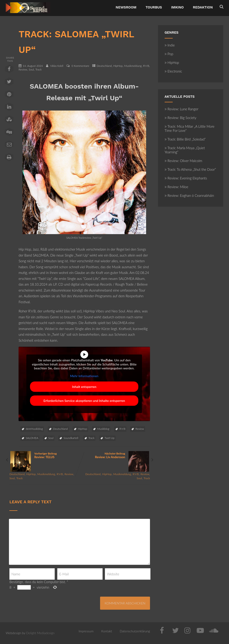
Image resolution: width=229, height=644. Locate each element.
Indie (170, 45)
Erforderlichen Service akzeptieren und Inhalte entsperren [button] (84, 401)
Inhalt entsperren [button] (84, 387)
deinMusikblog (34, 429)
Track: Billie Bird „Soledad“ (185, 139)
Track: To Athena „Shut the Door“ (190, 169)
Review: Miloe (177, 187)
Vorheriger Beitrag (45, 455)
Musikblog (103, 429)
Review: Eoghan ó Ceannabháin (189, 195)
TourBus (154, 7)
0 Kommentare (80, 66)
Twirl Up (109, 438)
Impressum (86, 631)
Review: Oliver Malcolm (183, 161)
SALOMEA (32, 438)
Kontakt (107, 631)
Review (23, 69)
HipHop (118, 66)
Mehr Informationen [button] (84, 376)
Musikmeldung (133, 66)
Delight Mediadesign (40, 633)
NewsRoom (126, 7)
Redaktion (203, 7)
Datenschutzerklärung (135, 631)
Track (39, 69)
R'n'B (146, 66)
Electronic (173, 71)
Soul (31, 69)
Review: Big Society (181, 118)
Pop (169, 54)
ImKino (177, 7)
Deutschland (104, 66)
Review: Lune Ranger (182, 109)
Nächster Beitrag (115, 455)
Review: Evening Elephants (186, 178)
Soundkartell (71, 438)
